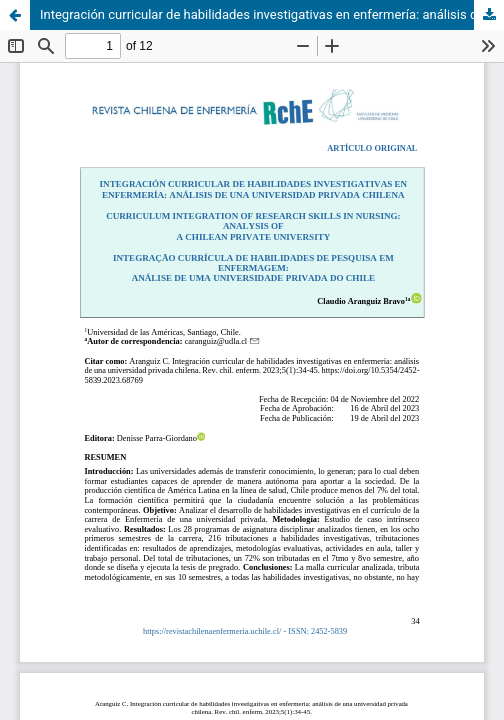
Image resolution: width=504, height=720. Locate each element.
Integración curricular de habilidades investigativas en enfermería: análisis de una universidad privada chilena (272, 14)
